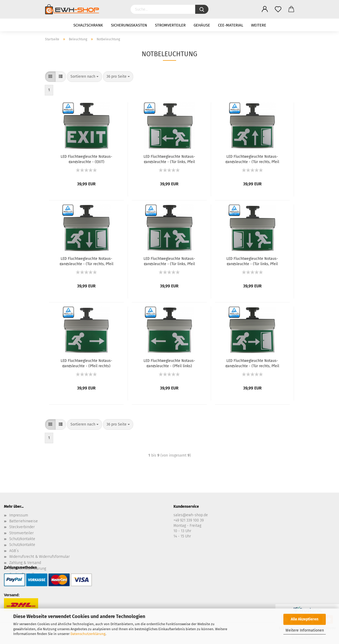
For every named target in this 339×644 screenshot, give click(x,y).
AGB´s (14, 551)
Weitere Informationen (305, 630)
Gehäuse (202, 25)
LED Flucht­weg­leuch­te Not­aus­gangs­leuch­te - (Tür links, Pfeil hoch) (169, 261)
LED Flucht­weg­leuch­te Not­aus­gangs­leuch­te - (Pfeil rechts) (86, 363)
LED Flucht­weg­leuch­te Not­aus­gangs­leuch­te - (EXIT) (86, 159)
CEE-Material (231, 25)
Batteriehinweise (24, 521)
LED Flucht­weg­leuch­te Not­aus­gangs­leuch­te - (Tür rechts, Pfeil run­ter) (86, 261)
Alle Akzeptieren (305, 619)
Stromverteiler (170, 25)
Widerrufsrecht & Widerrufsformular (39, 557)
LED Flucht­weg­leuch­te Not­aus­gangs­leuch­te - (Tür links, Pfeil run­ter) (252, 261)
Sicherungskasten (129, 25)
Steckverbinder (22, 527)
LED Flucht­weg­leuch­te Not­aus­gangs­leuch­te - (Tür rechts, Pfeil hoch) (252, 159)
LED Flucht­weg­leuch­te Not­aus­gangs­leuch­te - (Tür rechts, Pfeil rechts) (252, 363)
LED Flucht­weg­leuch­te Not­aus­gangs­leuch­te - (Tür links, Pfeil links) (169, 159)
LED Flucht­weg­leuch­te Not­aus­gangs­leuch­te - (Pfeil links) (169, 363)
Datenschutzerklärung (88, 634)
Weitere (259, 25)
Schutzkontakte (22, 539)
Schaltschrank (88, 25)
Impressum (19, 515)
